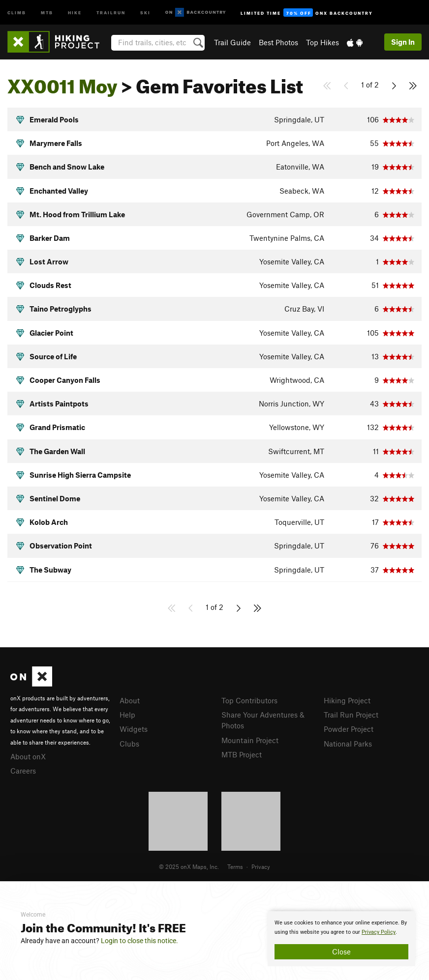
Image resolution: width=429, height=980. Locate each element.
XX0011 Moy (62, 83)
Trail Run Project (351, 715)
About (130, 700)
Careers (23, 771)
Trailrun (111, 12)
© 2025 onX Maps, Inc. (189, 866)
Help (127, 715)
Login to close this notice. (139, 941)
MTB (47, 12)
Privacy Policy (379, 932)
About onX (28, 756)
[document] (341, 939)
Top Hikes (322, 42)
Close (341, 951)
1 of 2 (370, 85)
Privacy (261, 866)
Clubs (129, 744)
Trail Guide (232, 42)
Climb (17, 12)
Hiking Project (347, 700)
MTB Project (242, 754)
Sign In (403, 42)
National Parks (348, 744)
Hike (75, 12)
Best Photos (278, 42)
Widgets (134, 729)
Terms (235, 866)
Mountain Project (250, 740)
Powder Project (349, 729)
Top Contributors (249, 700)
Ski (145, 12)
